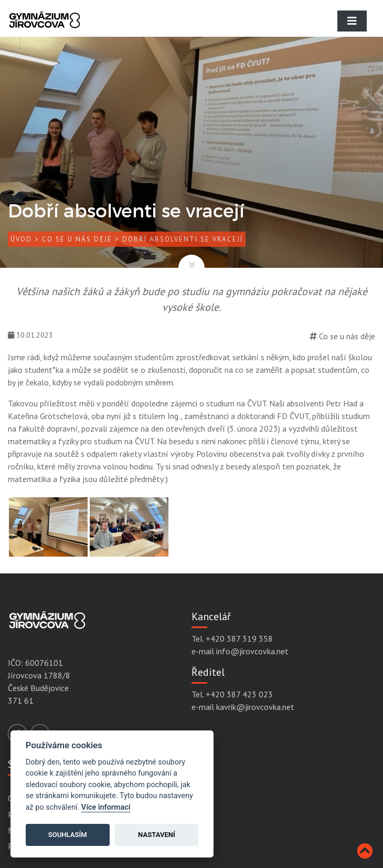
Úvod (21, 239)
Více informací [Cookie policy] (106, 807)
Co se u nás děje (77, 239)
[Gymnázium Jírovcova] (45, 29)
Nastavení (157, 835)
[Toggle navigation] (352, 21)
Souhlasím (68, 835)
